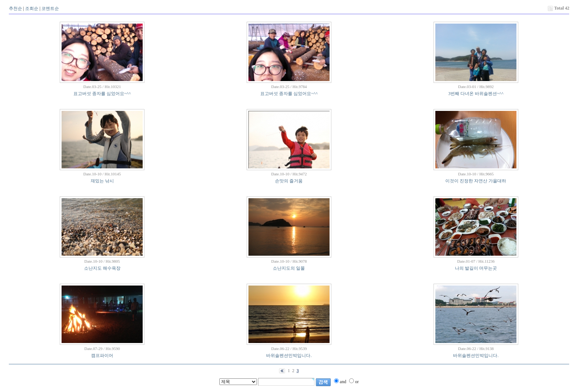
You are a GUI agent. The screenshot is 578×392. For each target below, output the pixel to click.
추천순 (15, 8)
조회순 (32, 8)
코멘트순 (50, 8)
